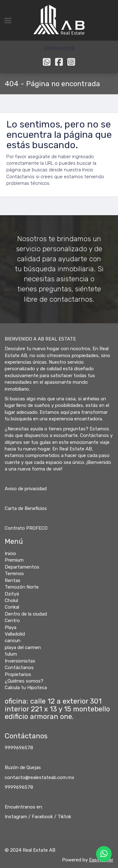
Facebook (42, 817)
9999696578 (19, 748)
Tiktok (64, 817)
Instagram (16, 817)
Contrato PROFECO (26, 528)
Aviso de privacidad (26, 489)
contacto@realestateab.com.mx (39, 777)
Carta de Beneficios (26, 508)
